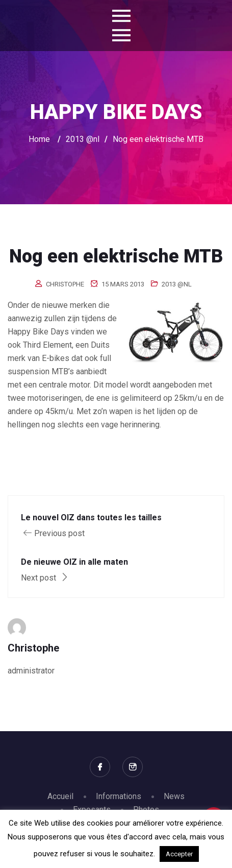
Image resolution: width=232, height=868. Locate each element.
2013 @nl (177, 284)
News (174, 796)
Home (39, 139)
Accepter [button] (179, 854)
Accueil (60, 796)
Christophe (65, 284)
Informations (119, 796)
